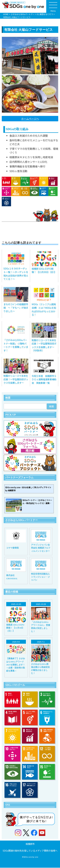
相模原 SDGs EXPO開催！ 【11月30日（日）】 (44, 270)
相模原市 (30, 844)
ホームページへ (30, 119)
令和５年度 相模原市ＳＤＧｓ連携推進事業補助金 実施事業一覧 (44, 379)
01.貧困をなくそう (45, 14)
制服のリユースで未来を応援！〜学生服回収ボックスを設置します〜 (16, 379)
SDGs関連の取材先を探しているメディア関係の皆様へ (30, 851)
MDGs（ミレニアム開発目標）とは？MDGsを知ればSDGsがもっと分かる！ (44, 309)
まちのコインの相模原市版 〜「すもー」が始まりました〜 (16, 308)
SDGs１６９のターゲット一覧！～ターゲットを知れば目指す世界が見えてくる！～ (16, 274)
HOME (6, 14)
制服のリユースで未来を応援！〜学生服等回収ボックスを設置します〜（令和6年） (44, 345)
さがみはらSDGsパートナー (23, 14)
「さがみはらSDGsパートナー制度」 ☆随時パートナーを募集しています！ (16, 345)
